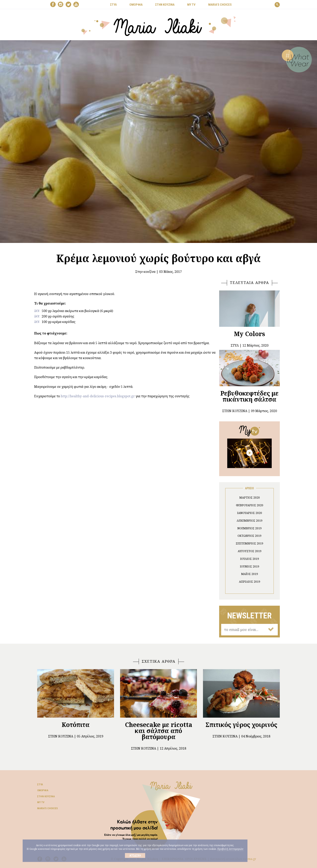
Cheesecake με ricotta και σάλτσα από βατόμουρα (159, 731)
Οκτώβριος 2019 (249, 536)
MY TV (191, 5)
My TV (41, 802)
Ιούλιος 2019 (250, 559)
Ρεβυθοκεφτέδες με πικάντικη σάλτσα (249, 396)
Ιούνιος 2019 (250, 566)
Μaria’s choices (220, 5)
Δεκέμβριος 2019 (249, 520)
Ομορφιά (43, 790)
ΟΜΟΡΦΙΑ (136, 5)
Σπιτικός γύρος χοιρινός (241, 725)
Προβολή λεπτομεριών (230, 849)
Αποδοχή (135, 855)
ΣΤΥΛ (113, 5)
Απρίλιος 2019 (250, 582)
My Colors (249, 334)
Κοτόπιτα (76, 725)
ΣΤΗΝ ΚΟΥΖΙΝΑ (165, 5)
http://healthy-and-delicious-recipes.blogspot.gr (98, 396)
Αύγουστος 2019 (250, 551)
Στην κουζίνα (145, 272)
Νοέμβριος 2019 (249, 528)
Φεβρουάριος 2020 (250, 505)
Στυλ (40, 784)
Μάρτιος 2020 (250, 497)
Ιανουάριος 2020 (250, 513)
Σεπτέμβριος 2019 (249, 543)
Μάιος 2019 (250, 574)
